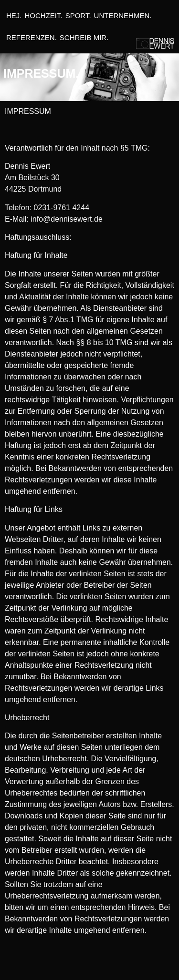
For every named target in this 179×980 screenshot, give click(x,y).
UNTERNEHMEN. (123, 15)
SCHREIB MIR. (84, 37)
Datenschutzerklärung (89, 964)
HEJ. (14, 15)
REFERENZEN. (32, 37)
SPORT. (78, 15)
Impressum (27, 964)
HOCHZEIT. (44, 15)
